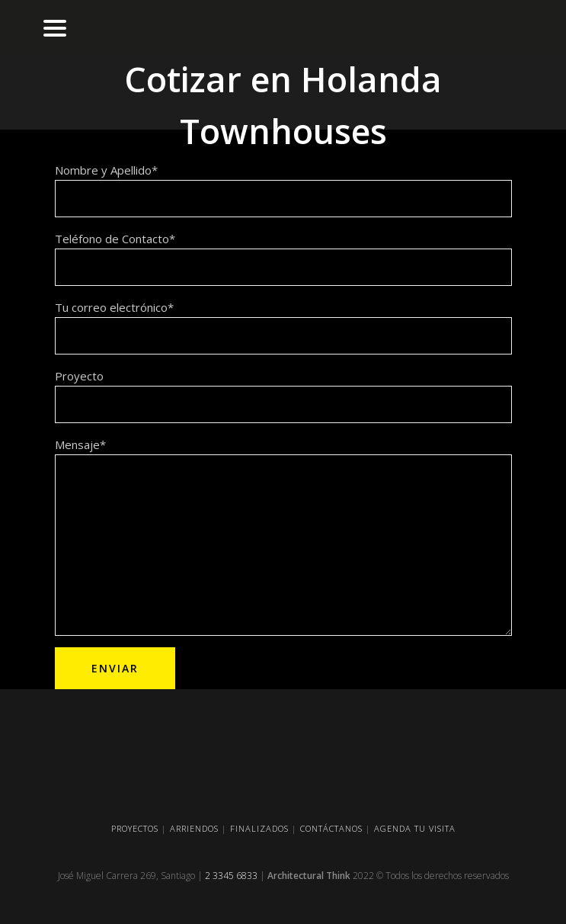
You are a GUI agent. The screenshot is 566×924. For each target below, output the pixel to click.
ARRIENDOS (194, 828)
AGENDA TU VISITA (415, 828)
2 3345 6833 (231, 876)
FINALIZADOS (259, 828)
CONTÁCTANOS (331, 828)
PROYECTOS (135, 828)
